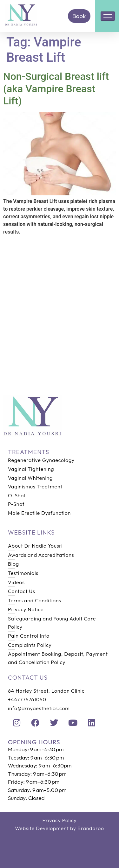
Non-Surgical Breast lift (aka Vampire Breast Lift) (56, 89)
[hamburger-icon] (108, 16)
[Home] (21, 25)
